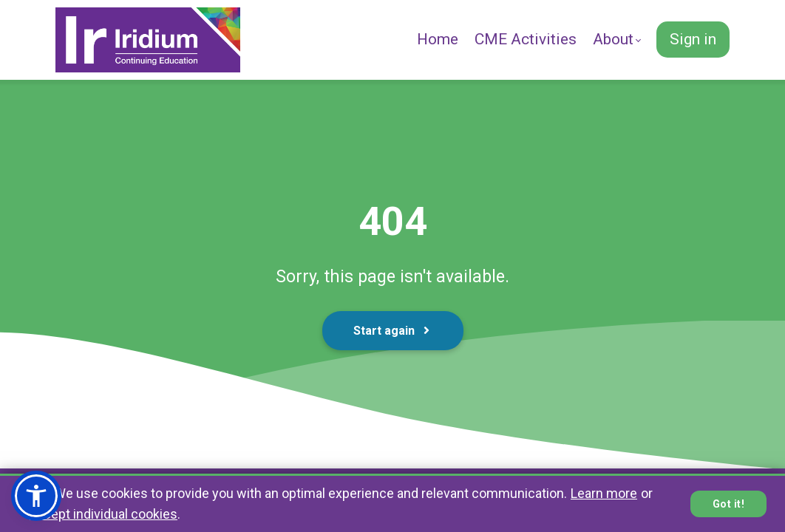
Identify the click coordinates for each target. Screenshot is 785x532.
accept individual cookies (103, 514)
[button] (36, 496)
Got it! (729, 504)
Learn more (604, 493)
